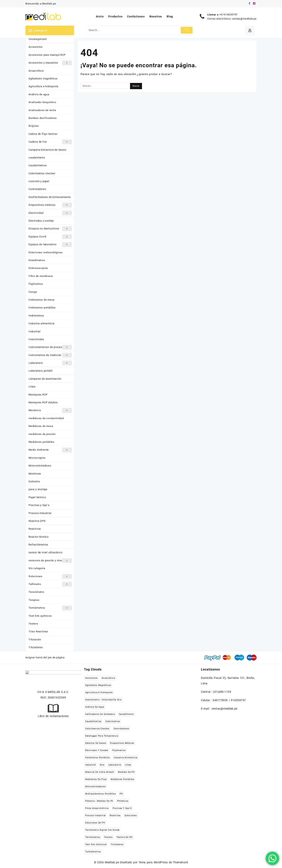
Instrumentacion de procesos (50, 347)
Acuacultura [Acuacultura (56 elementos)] (108, 678)
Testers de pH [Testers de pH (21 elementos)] (125, 837)
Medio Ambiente (50, 450)
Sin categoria (37, 568)
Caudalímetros (38, 165)
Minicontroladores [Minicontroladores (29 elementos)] (95, 787)
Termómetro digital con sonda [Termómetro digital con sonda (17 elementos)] (102, 830)
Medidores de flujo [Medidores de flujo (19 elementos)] (96, 779)
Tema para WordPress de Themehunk (163, 862)
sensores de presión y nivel (50, 561)
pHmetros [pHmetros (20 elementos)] (123, 801)
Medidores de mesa (41, 426)
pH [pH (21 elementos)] (121, 794)
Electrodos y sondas (41, 221)
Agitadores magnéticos (43, 79)
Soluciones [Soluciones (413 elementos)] (131, 815)
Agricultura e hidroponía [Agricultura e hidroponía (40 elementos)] (99, 692)
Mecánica (50, 410)
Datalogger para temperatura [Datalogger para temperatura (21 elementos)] (102, 736)
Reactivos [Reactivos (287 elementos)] (115, 815)
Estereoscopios (38, 268)
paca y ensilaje (38, 489)
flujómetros (36, 284)
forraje (33, 292)
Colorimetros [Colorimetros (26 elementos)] (113, 721)
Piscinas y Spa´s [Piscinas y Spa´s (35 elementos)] (122, 808)
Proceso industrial (40, 513)
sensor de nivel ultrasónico (46, 552)
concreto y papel (39, 181)
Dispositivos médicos (50, 205)
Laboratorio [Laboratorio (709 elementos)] (115, 765)
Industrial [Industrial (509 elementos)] (91, 765)
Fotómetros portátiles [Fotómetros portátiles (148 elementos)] (98, 758)
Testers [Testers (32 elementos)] (108, 837)
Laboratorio (50, 363)
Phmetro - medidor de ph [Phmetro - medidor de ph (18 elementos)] (99, 801)
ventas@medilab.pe (244, 19)
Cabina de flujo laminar (43, 134)
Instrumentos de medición (50, 355)
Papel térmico (37, 497)
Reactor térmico (39, 537)
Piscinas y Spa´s (39, 505)
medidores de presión (42, 434)
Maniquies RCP (38, 395)
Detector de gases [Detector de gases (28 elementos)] (96, 743)
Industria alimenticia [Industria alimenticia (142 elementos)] (126, 758)
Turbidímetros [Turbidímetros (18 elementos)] (93, 852)
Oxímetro (34, 481)
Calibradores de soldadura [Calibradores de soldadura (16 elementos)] (100, 714)
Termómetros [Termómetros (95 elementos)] (93, 837)
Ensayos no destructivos (50, 229)
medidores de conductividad (46, 418)
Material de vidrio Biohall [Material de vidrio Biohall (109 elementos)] (100, 772)
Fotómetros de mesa (41, 300)
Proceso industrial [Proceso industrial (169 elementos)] (95, 815)
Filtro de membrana (41, 276)
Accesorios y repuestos (50, 63)
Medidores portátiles (42, 442)
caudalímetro (37, 158)
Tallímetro (50, 584)
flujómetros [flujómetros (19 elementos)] (119, 750)
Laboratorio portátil (41, 371)
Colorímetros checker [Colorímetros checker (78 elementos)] (97, 729)
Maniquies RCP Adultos (43, 402)
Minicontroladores (40, 466)
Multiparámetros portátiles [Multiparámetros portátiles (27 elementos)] (101, 794)
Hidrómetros (36, 316)
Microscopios (37, 458)
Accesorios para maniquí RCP (47, 55)
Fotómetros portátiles (42, 308)
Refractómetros (38, 545)
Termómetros (50, 608)
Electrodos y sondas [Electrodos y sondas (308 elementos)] (97, 750)
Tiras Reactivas (38, 631)
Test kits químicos (40, 616)
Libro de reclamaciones (53, 716)
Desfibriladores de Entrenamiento (50, 197)
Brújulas (34, 126)
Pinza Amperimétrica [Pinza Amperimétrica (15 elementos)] (97, 808)
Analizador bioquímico (42, 102)
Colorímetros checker (42, 173)
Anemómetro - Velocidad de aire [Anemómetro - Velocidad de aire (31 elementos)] (103, 700)
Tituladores (36, 647)
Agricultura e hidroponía (43, 86)
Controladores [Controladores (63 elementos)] (121, 729)
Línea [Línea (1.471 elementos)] (128, 765)
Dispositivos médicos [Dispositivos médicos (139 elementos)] (122, 743)
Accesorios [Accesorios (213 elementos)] (91, 678)
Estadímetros (37, 260)
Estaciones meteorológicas (46, 252)
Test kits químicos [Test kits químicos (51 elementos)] (96, 844)
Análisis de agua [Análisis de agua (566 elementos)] (95, 707)
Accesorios (36, 47)
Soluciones (50, 576)
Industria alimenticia (42, 323)
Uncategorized (38, 39)
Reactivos (35, 529)
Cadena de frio (50, 142)
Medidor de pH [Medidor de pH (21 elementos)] (126, 772)
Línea (32, 387)
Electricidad (50, 213)
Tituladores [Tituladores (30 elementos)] (117, 844)
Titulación (35, 639)
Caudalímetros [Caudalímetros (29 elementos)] (93, 721)
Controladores (37, 189)
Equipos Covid (50, 237)
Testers (33, 624)
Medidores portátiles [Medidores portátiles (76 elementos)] (122, 779)
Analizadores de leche (42, 110)
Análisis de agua (39, 94)
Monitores (35, 474)
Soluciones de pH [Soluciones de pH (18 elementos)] (95, 823)
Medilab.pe (112, 862)
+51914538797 (229, 15)
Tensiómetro (36, 592)
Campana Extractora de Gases (47, 150)
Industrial (35, 331)
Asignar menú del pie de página (45, 657)
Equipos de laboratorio (50, 244)
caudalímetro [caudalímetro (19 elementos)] (126, 714)
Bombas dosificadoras (43, 118)
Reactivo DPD (37, 521)
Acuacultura (36, 71)
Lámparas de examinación (45, 379)
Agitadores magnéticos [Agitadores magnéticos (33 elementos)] (98, 685)
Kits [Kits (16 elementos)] (102, 765)
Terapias (34, 600)
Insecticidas (36, 339)
